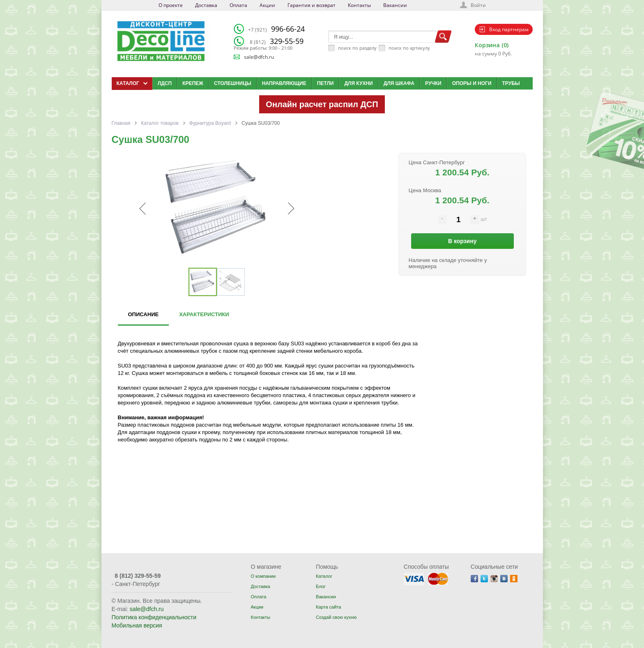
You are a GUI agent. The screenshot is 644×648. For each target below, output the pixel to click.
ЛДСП (165, 83)
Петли (325, 83)
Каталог (324, 576)
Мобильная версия (137, 625)
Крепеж (193, 83)
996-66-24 (276, 29)
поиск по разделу (357, 48)
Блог (321, 586)
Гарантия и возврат (312, 5)
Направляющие (284, 83)
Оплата (238, 5)
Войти (478, 5)
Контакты (359, 5)
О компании (263, 576)
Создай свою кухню (336, 617)
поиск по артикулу (409, 48)
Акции (267, 5)
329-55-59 (277, 41)
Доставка (206, 5)
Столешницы (233, 83)
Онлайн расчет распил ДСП (322, 104)
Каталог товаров (160, 123)
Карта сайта (328, 607)
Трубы (511, 83)
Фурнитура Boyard (210, 123)
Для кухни (358, 83)
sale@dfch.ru (259, 57)
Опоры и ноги (472, 83)
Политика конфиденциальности (154, 617)
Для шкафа (399, 83)
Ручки (433, 83)
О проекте (171, 5)
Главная (121, 123)
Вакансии (395, 5)
